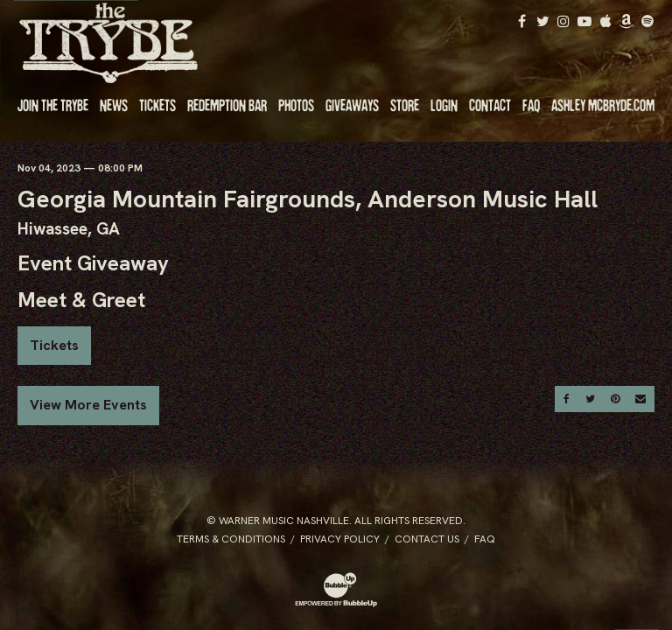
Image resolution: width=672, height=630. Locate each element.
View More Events (88, 405)
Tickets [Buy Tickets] (54, 345)
